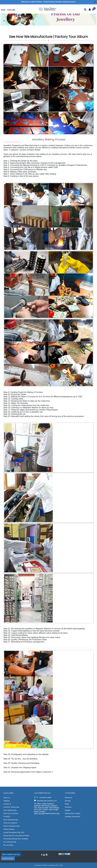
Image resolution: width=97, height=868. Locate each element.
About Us (7, 798)
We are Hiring (8, 845)
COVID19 (7, 817)
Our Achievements (10, 842)
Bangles (68, 810)
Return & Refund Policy (12, 826)
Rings (67, 804)
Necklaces (68, 798)
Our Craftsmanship (10, 810)
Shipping (7, 801)
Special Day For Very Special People (16, 836)
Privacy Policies (9, 829)
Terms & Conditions (10, 823)
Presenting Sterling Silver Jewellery (16, 839)
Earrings (68, 801)
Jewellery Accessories (73, 817)
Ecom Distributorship (11, 820)
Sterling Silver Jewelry (73, 813)
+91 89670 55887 (45, 798)
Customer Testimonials (11, 807)
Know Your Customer (11, 813)
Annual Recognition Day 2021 (14, 832)
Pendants (68, 807)
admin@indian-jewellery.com (47, 801)
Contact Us (7, 804)
